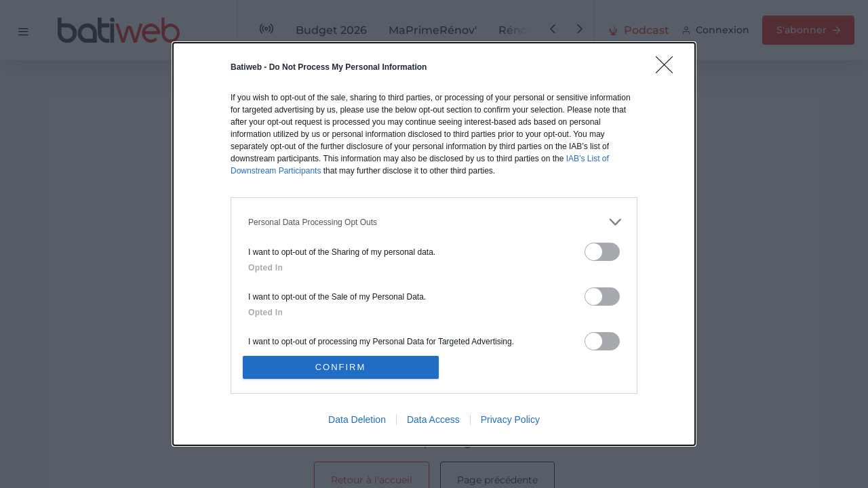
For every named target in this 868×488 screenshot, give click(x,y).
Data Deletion (357, 420)
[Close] (669, 69)
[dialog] (434, 244)
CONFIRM (341, 367)
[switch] (602, 252)
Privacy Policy (510, 420)
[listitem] (434, 222)
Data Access (433, 420)
